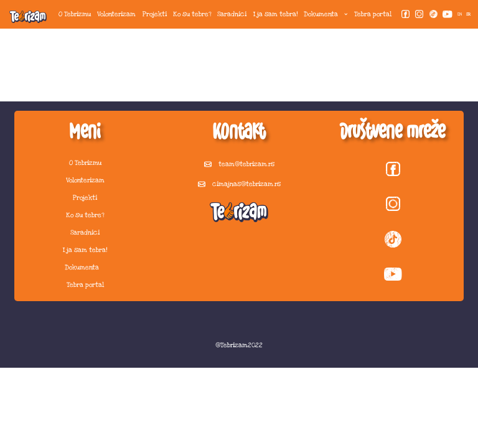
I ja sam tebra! (275, 14)
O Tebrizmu (75, 14)
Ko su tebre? (192, 14)
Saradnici (232, 14)
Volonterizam (116, 14)
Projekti (155, 14)
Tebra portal (373, 14)
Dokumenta (326, 14)
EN (460, 14)
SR (468, 14)
